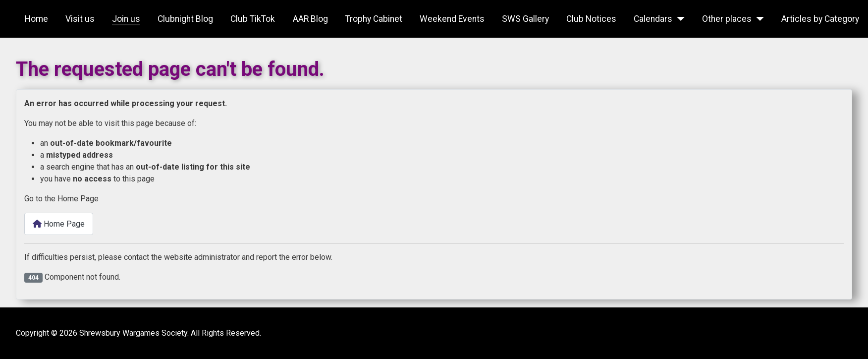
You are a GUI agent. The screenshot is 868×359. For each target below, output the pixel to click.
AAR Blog (310, 19)
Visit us (80, 19)
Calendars (653, 19)
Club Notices (591, 19)
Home (36, 19)
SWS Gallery (525, 19)
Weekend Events (452, 19)
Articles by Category (820, 19)
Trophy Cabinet (374, 19)
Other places (727, 19)
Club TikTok (253, 19)
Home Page (59, 224)
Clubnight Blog (185, 19)
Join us (126, 19)
